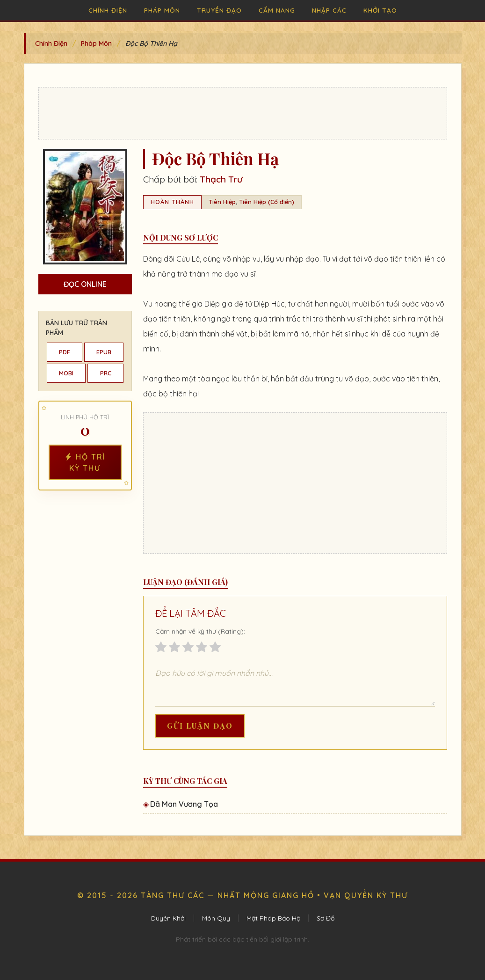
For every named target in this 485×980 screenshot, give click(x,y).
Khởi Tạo (380, 10)
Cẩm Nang (277, 10)
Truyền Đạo (219, 10)
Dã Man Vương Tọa (184, 804)
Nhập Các (329, 10)
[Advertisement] (243, 113)
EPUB (104, 352)
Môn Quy (216, 918)
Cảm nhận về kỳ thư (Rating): (200, 631)
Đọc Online (85, 284)
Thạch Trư (221, 179)
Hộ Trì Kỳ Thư (85, 462)
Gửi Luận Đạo (200, 726)
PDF (65, 352)
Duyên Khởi (168, 918)
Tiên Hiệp (222, 202)
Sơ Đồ (326, 918)
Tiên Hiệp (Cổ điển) (267, 202)
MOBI (66, 373)
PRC (106, 373)
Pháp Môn (162, 10)
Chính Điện (108, 10)
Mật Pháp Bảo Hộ (273, 918)
